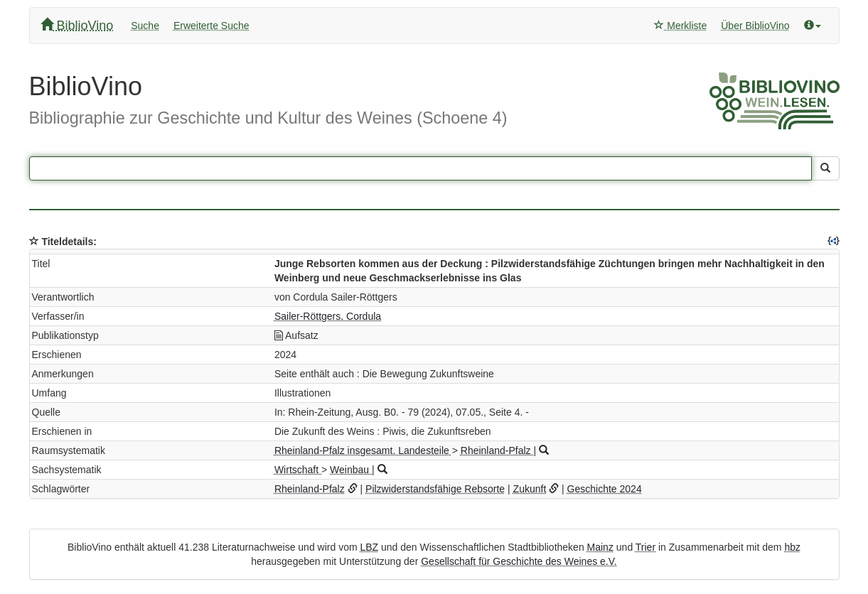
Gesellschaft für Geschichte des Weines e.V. (519, 561)
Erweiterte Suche (211, 26)
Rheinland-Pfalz (497, 450)
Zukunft (530, 489)
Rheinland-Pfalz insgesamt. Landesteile (363, 450)
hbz (792, 547)
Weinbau (351, 470)
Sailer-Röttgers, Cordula (328, 316)
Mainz (600, 547)
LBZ (369, 547)
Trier (645, 547)
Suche (145, 26)
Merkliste (680, 26)
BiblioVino (77, 25)
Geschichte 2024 (605, 489)
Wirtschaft (298, 470)
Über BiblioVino (755, 26)
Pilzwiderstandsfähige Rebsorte (435, 489)
